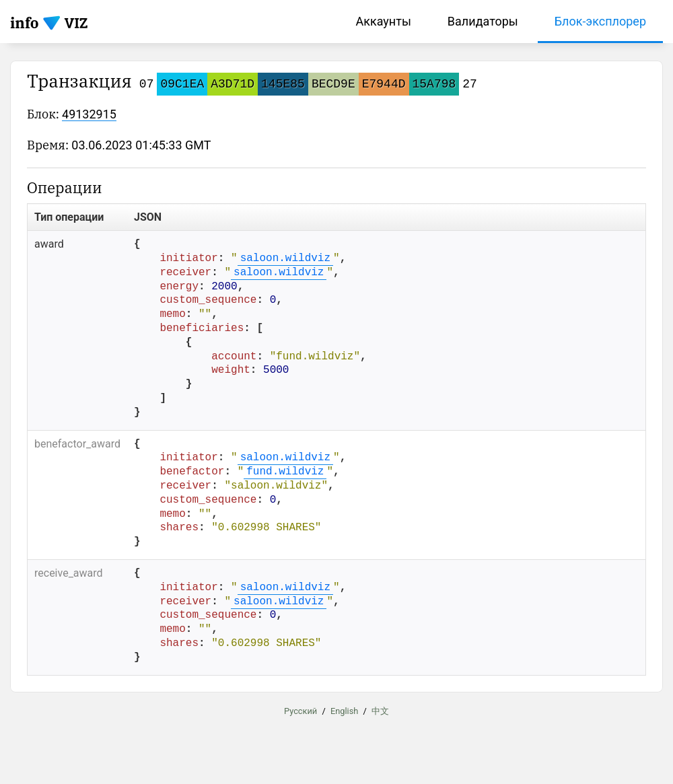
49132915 (89, 114)
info (25, 23)
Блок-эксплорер (600, 21)
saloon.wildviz (285, 258)
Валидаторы (483, 21)
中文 (380, 710)
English (344, 710)
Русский (300, 710)
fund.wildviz (285, 472)
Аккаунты (383, 21)
